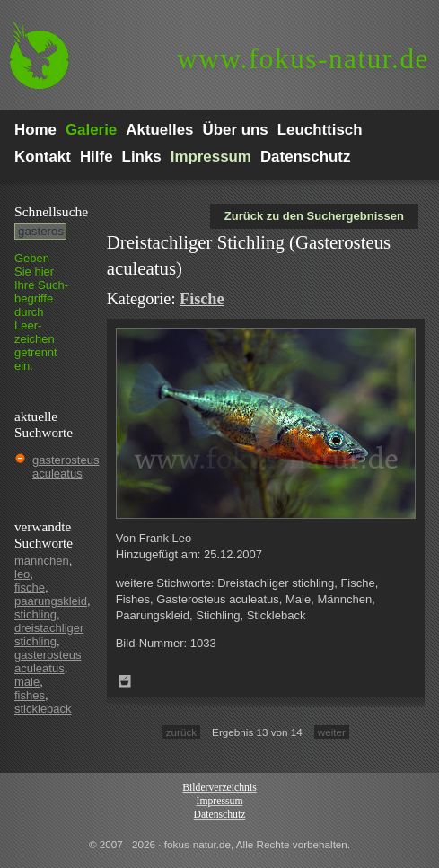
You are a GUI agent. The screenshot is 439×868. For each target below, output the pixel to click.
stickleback (43, 709)
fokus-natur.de (303, 59)
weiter (332, 732)
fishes (30, 695)
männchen (42, 561)
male (27, 682)
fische (30, 587)
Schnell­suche (51, 211)
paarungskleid (51, 601)
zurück (181, 732)
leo (22, 574)
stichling (35, 614)
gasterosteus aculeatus (66, 467)
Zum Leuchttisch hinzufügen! (125, 681)
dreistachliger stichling (49, 635)
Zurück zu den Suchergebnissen (314, 216)
